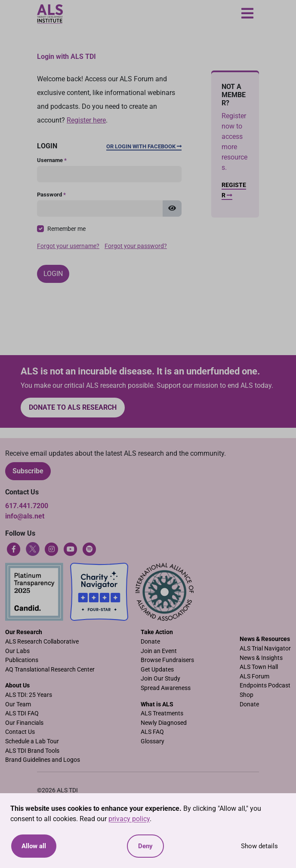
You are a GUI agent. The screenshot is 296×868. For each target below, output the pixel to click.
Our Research (24, 632)
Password (51, 195)
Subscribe (28, 471)
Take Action (157, 632)
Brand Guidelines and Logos (43, 760)
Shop (247, 695)
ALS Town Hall (259, 667)
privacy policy (129, 819)
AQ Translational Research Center (50, 670)
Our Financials (24, 723)
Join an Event (159, 651)
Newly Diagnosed (164, 723)
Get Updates (157, 670)
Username (52, 160)
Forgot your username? (68, 246)
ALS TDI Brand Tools (32, 751)
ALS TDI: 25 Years (29, 695)
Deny (145, 846)
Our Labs (17, 651)
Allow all (34, 846)
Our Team (18, 704)
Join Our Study (160, 679)
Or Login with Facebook (144, 146)
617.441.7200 (27, 506)
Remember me (66, 229)
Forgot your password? (136, 246)
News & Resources (265, 639)
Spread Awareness (166, 688)
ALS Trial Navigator (265, 649)
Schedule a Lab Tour (32, 741)
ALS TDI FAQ (22, 713)
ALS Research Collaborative (42, 642)
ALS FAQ (152, 732)
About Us (17, 686)
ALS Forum (254, 676)
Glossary (153, 741)
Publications (22, 660)
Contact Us (20, 732)
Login (53, 274)
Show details (259, 846)
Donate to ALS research (73, 407)
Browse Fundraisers (167, 660)
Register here (86, 120)
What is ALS (157, 704)
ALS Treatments (162, 713)
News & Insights (261, 658)
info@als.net (25, 516)
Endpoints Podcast (265, 686)
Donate (150, 642)
